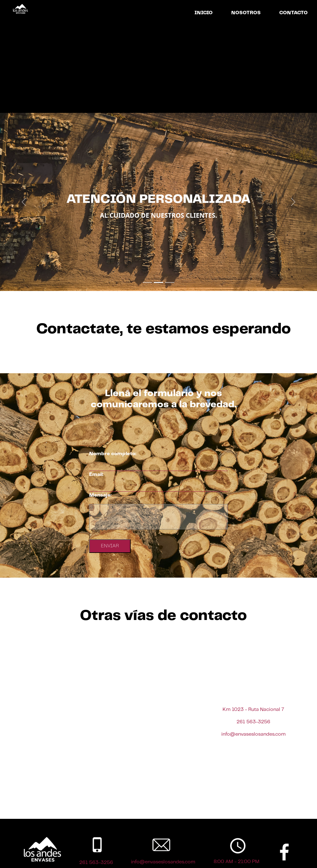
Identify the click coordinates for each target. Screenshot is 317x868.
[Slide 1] (147, 282)
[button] (24, 202)
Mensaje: (100, 495)
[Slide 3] (170, 282)
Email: (96, 475)
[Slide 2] (158, 282)
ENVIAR (110, 546)
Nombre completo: (113, 454)
